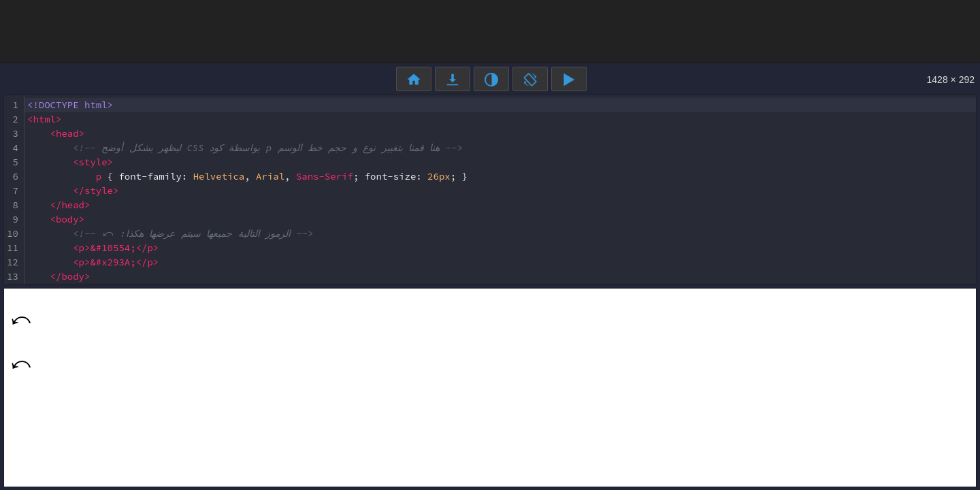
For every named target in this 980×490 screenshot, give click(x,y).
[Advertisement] (490, 31)
